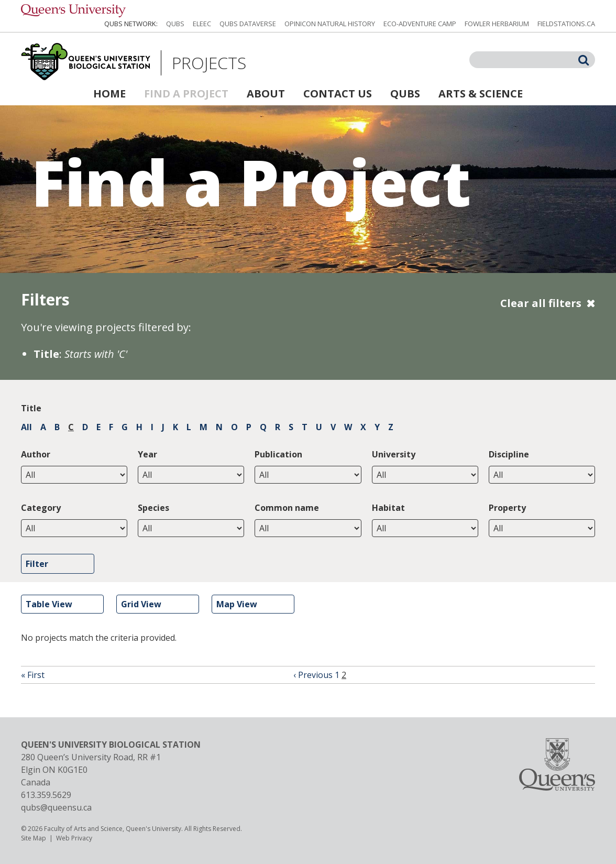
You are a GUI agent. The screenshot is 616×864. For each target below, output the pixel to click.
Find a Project (186, 94)
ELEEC (202, 24)
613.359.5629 (46, 795)
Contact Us (338, 94)
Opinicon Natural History (330, 24)
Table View (49, 604)
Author (36, 454)
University (394, 454)
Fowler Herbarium (497, 24)
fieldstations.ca (566, 24)
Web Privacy (74, 838)
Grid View (141, 604)
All (26, 427)
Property (507, 508)
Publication (278, 454)
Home (109, 94)
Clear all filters (541, 303)
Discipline (509, 454)
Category (41, 508)
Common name (287, 508)
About (266, 94)
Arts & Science (481, 94)
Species (153, 508)
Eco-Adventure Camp (420, 24)
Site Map (34, 838)
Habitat (388, 508)
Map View (237, 604)
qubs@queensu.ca (56, 807)
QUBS (175, 24)
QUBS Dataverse (248, 24)
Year (147, 454)
